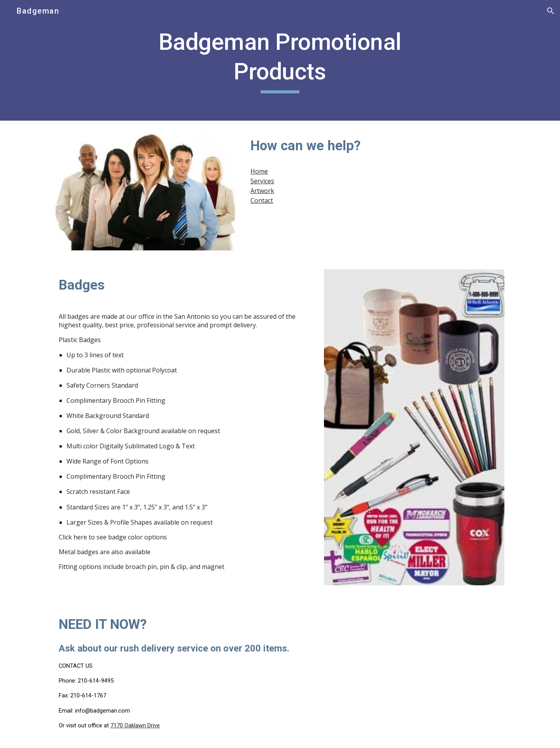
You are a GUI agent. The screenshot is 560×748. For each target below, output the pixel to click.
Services (262, 181)
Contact (262, 200)
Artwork (262, 191)
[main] (280, 60)
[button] (551, 11)
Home (259, 171)
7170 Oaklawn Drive (135, 725)
